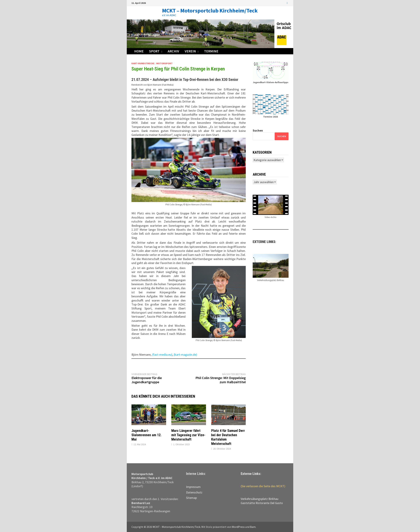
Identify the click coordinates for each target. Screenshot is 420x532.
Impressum (193, 487)
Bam (253, 527)
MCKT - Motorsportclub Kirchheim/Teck (176, 527)
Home (139, 51)
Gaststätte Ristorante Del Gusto (262, 503)
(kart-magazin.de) (185, 355)
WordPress (238, 527)
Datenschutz (194, 492)
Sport (154, 51)
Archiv (173, 51)
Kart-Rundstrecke (143, 63)
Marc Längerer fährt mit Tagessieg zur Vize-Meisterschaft (188, 435)
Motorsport (164, 63)
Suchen (258, 130)
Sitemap (191, 498)
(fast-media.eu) (162, 355)
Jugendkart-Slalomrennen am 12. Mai (146, 435)
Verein (190, 51)
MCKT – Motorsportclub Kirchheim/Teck (210, 11)
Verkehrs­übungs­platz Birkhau (260, 499)
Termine (211, 51)
